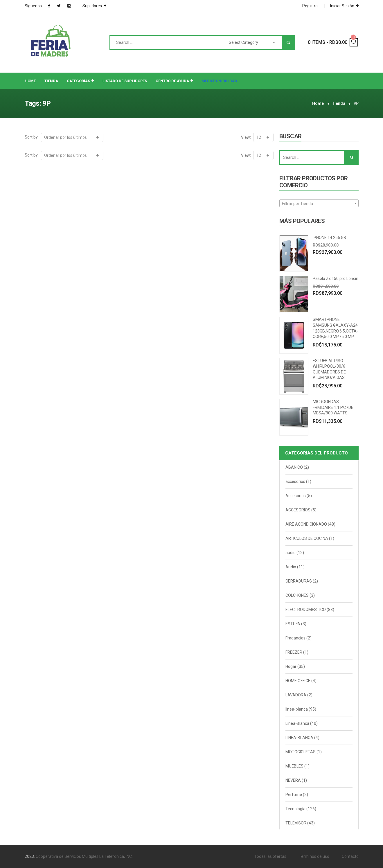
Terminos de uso (314, 856)
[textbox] (319, 204)
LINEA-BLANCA (299, 738)
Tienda (339, 103)
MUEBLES (294, 766)
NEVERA (293, 780)
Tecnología (295, 809)
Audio (291, 567)
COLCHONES (297, 595)
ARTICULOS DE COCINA (307, 538)
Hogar (291, 666)
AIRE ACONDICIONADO (306, 524)
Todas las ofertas (270, 856)
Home (318, 103)
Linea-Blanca (297, 723)
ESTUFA (293, 624)
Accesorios (296, 496)
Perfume (294, 795)
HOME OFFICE (298, 681)
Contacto (350, 856)
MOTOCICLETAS (301, 752)
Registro (310, 6)
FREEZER (294, 652)
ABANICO (294, 467)
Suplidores (92, 6)
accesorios (295, 481)
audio (291, 553)
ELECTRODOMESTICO (306, 610)
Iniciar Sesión (342, 6)
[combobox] (319, 203)
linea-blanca (297, 709)
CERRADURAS (299, 581)
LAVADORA (296, 695)
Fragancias (295, 638)
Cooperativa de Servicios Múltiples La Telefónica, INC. (84, 856)
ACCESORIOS (298, 510)
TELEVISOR (296, 823)
